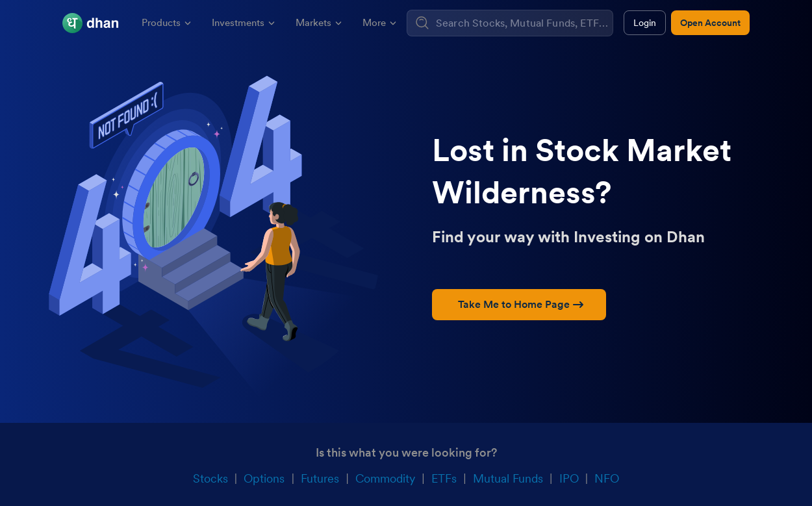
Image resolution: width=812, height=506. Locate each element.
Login (645, 23)
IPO (569, 478)
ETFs (444, 478)
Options (264, 478)
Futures (320, 478)
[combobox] (523, 23)
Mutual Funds (508, 478)
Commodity (385, 478)
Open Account (710, 23)
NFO (607, 478)
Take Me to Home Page (521, 304)
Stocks (210, 478)
